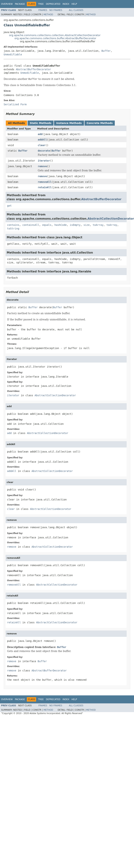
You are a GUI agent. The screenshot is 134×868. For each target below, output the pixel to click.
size (86, 225)
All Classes (76, 10)
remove (42, 166)
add (40, 134)
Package (20, 4)
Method (48, 15)
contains (13, 225)
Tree (41, 4)
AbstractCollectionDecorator (111, 219)
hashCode (60, 225)
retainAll (45, 187)
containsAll (31, 225)
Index (66, 4)
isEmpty (75, 225)
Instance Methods (69, 123)
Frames (43, 10)
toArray (98, 225)
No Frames (56, 10)
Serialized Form (15, 104)
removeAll (45, 182)
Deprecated (53, 4)
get (9, 206)
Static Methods (41, 123)
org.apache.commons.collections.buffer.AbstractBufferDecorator (55, 38)
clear (42, 145)
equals (47, 225)
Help (74, 4)
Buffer (106, 51)
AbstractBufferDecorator (33, 69)
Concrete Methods (100, 123)
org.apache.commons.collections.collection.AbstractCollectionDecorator (55, 35)
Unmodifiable (13, 54)
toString (13, 229)
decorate (44, 151)
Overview (7, 4)
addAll (42, 140)
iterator (44, 161)
